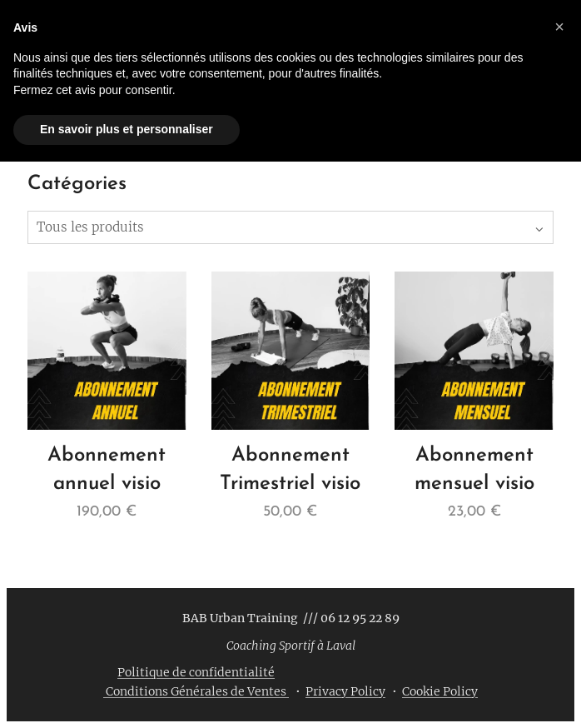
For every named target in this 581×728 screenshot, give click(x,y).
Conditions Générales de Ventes (196, 691)
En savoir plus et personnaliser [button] (127, 129)
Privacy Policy (345, 691)
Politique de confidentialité (196, 672)
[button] (559, 27)
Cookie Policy (440, 691)
